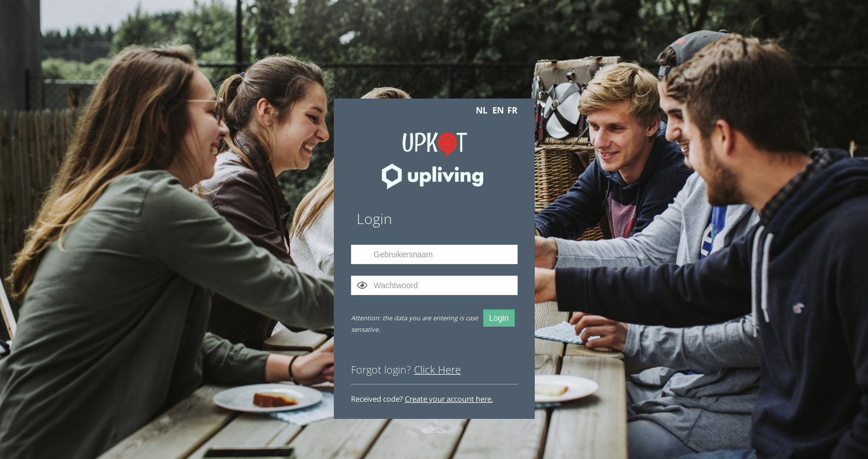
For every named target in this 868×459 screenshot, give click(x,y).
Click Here (437, 370)
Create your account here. (449, 399)
